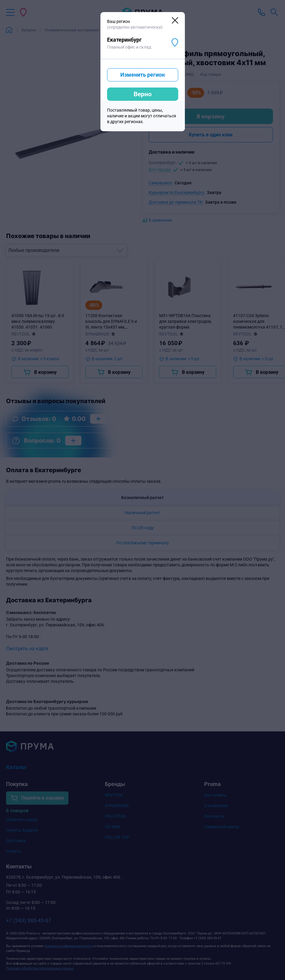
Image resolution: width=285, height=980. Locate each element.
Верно (143, 94)
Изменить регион (142, 75)
